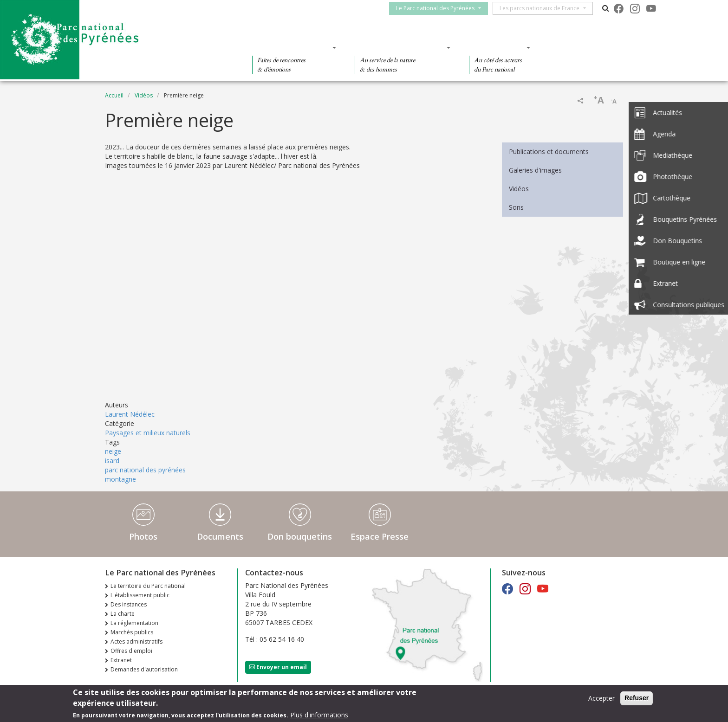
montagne (120, 479)
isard (112, 461)
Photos (143, 536)
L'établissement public (140, 595)
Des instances (129, 604)
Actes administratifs (136, 641)
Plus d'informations (319, 715)
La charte (123, 614)
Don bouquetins (300, 536)
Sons (516, 207)
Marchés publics (132, 632)
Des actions (497, 47)
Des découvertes (291, 47)
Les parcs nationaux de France (544, 8)
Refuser (637, 698)
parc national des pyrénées (145, 470)
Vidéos (144, 95)
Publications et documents (549, 151)
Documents (220, 536)
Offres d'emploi (131, 651)
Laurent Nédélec (130, 414)
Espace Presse (380, 536)
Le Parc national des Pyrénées (439, 8)
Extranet (121, 660)
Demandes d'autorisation (144, 669)
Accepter (601, 698)
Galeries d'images (535, 170)
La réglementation (134, 623)
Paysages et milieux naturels (148, 433)
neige (113, 451)
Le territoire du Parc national (148, 586)
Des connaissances (400, 47)
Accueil (114, 95)
